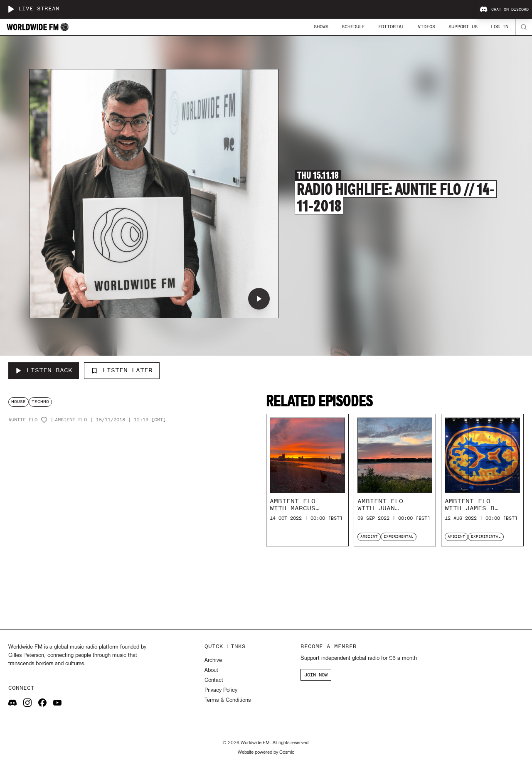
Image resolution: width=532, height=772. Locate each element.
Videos (426, 27)
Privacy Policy (221, 690)
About (211, 670)
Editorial (391, 27)
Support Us (463, 27)
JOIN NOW (316, 675)
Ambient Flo (71, 420)
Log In (500, 27)
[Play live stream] (11, 9)
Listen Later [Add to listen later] (122, 370)
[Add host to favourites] (44, 420)
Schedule (353, 27)
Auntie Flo (23, 420)
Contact (214, 680)
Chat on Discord (504, 10)
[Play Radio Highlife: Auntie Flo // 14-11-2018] (259, 299)
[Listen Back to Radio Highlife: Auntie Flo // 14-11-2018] (44, 371)
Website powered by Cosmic (266, 752)
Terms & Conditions (228, 700)
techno (40, 402)
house (18, 402)
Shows (321, 27)
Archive (213, 660)
